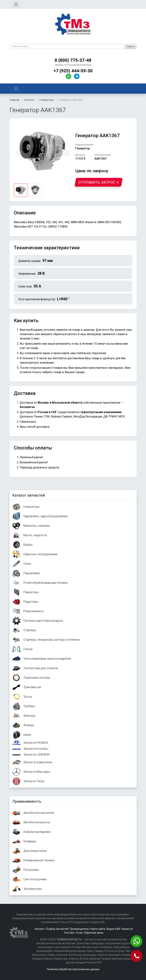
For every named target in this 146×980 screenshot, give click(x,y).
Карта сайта (98, 929)
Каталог (40, 929)
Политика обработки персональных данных (73, 969)
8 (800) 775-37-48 (73, 60)
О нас (79, 933)
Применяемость (27, 801)
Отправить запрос (98, 182)
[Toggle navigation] (16, 4)
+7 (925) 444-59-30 (73, 71)
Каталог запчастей (29, 495)
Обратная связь (94, 933)
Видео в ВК (113, 929)
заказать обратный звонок (59, 334)
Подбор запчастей (57, 929)
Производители (79, 929)
